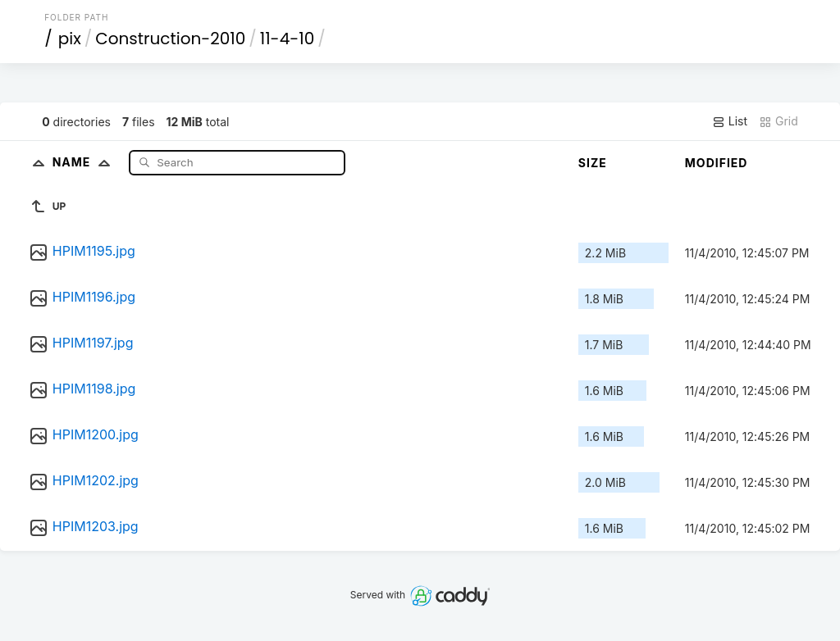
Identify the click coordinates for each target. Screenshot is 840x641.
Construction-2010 (170, 39)
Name (85, 162)
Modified (717, 163)
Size (593, 163)
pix (70, 39)
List (730, 121)
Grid (778, 121)
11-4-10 (287, 39)
